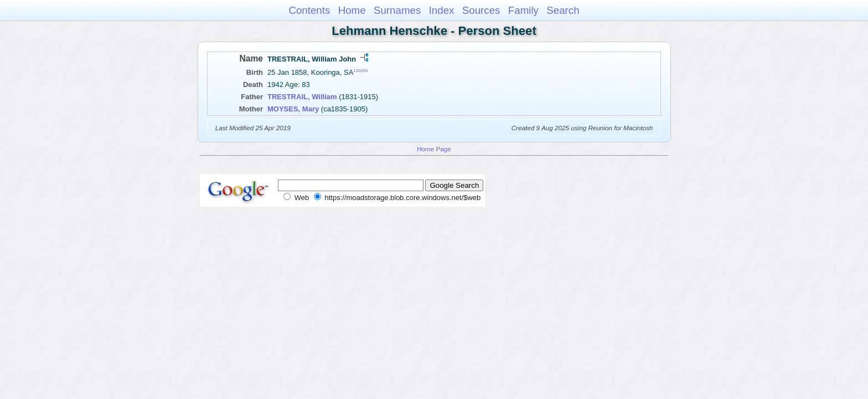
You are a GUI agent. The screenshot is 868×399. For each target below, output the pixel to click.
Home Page (434, 149)
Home (352, 10)
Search (563, 10)
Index (442, 10)
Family (523, 10)
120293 (360, 71)
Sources (481, 10)
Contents (309, 10)
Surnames (397, 10)
